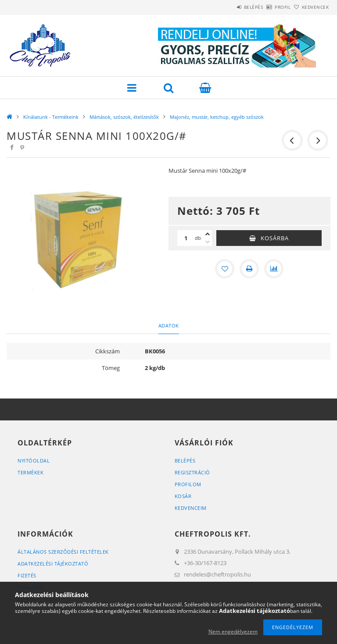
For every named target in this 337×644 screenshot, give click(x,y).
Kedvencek (311, 7)
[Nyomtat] (249, 269)
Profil (268, 7)
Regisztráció (192, 472)
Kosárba (275, 238)
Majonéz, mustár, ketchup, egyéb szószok (217, 117)
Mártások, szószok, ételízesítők (124, 117)
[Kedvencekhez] (225, 269)
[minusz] (208, 242)
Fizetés (27, 575)
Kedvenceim (191, 508)
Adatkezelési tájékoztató (53, 564)
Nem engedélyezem (233, 632)
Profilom (188, 484)
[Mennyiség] (186, 238)
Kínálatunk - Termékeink (51, 117)
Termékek (30, 472)
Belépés (229, 7)
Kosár (183, 496)
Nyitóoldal (34, 461)
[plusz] (208, 234)
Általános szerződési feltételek (63, 552)
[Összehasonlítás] (274, 269)
